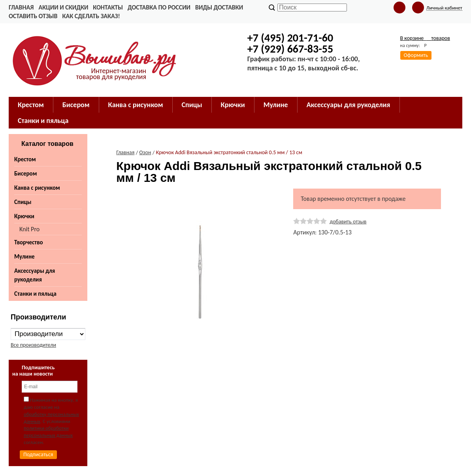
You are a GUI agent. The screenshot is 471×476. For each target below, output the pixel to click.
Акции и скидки (63, 7)
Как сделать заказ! (91, 16)
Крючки (24, 216)
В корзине (425, 38)
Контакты (108, 7)
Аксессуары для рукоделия (35, 275)
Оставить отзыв (33, 16)
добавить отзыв (348, 222)
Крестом (25, 159)
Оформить (416, 55)
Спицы (23, 202)
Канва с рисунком (37, 188)
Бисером (25, 174)
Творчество (29, 242)
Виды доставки (219, 7)
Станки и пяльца (35, 294)
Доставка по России (159, 7)
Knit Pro (29, 229)
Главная (21, 7)
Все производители (33, 345)
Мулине (24, 257)
